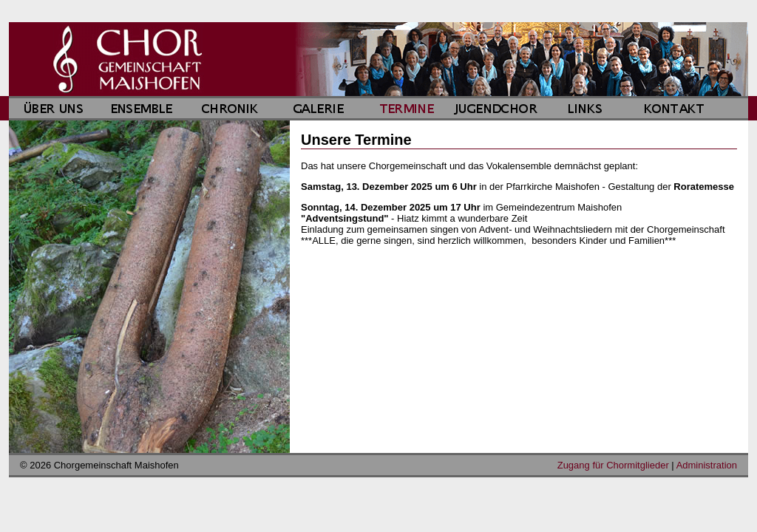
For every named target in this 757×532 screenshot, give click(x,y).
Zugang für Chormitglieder (613, 465)
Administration (707, 465)
